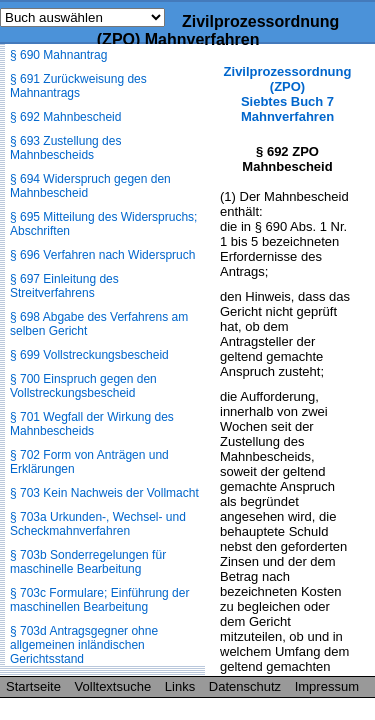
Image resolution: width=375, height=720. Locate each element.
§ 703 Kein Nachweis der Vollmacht (104, 493)
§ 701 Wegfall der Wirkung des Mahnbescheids (92, 424)
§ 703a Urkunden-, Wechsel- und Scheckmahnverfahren (98, 524)
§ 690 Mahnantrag (58, 55)
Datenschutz (245, 686)
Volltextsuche (113, 686)
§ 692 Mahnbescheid (65, 117)
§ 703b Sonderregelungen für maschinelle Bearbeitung (88, 562)
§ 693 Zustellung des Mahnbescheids (65, 148)
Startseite (33, 686)
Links (180, 686)
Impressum (327, 686)
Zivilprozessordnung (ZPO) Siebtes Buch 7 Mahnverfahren (288, 94)
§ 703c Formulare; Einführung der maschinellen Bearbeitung (99, 600)
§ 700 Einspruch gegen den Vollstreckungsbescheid (83, 386)
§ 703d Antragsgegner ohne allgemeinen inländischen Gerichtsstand (84, 645)
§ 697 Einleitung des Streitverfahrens (64, 286)
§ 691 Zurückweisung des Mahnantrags (78, 86)
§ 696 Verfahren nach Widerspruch (102, 255)
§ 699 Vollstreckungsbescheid (89, 355)
